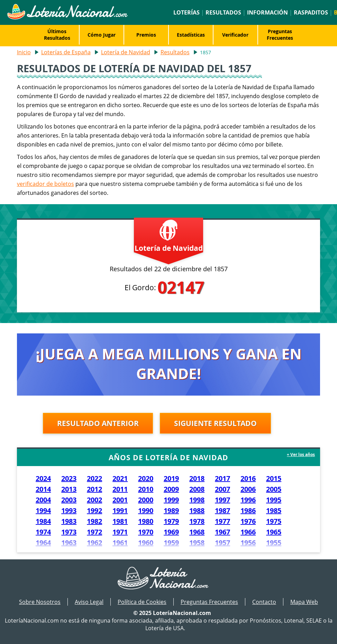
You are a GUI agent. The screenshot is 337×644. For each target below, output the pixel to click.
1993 (69, 510)
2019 (171, 478)
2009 (171, 489)
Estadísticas (191, 35)
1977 (222, 521)
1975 (274, 521)
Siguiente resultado (215, 423)
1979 (171, 521)
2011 (120, 489)
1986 (248, 510)
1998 (197, 500)
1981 (120, 521)
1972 (94, 532)
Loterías (186, 12)
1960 (146, 543)
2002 (94, 500)
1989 (171, 510)
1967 (222, 532)
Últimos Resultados (57, 35)
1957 (222, 543)
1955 (274, 543)
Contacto (264, 602)
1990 (146, 510)
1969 (171, 532)
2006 (248, 489)
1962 (94, 543)
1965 (274, 532)
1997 (222, 500)
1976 (248, 521)
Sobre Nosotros (40, 602)
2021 (120, 478)
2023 (69, 478)
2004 (43, 500)
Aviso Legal (89, 602)
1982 (94, 521)
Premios (146, 35)
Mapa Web (304, 602)
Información (267, 12)
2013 (69, 489)
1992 (94, 510)
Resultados (223, 12)
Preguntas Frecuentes (280, 35)
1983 (69, 521)
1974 (43, 532)
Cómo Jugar (102, 35)
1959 (171, 543)
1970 (146, 532)
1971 (120, 532)
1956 (248, 543)
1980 (146, 521)
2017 (222, 478)
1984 (43, 521)
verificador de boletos (45, 184)
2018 (197, 478)
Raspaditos (311, 12)
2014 (43, 489)
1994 (43, 510)
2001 (120, 500)
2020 (146, 478)
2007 (222, 489)
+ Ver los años (301, 454)
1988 (197, 510)
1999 (171, 500)
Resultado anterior (98, 423)
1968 (197, 532)
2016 (248, 478)
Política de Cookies (142, 602)
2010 (146, 489)
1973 (69, 532)
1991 (120, 510)
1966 (248, 532)
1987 (222, 510)
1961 (120, 543)
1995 (274, 500)
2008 (197, 489)
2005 (274, 489)
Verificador (235, 35)
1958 (197, 543)
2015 (274, 478)
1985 (274, 510)
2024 (43, 478)
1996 (248, 500)
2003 (69, 500)
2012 (94, 489)
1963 (69, 543)
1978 (197, 521)
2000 (146, 500)
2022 (94, 478)
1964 (43, 543)
